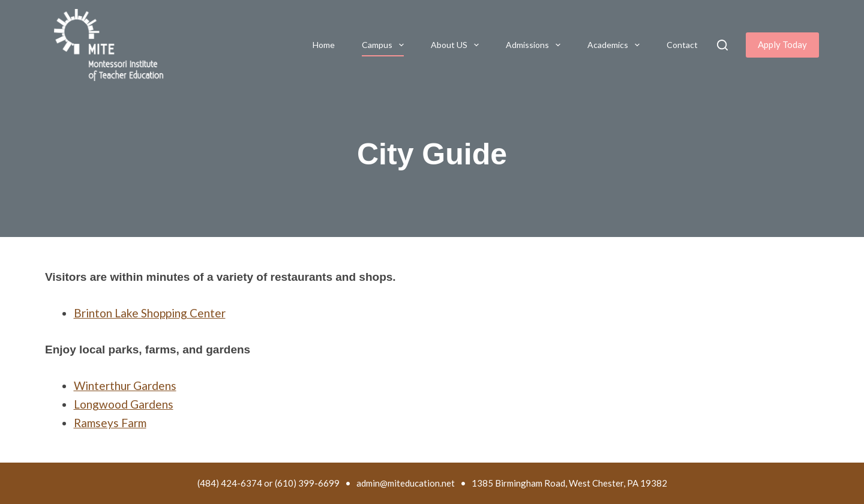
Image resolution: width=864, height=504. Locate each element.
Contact (682, 45)
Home (324, 45)
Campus (385, 45)
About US (457, 45)
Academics (616, 45)
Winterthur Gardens (125, 385)
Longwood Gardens (124, 404)
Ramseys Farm (110, 423)
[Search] (722, 45)
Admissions (535, 45)
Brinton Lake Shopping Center (150, 313)
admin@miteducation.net (406, 483)
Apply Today (782, 44)
